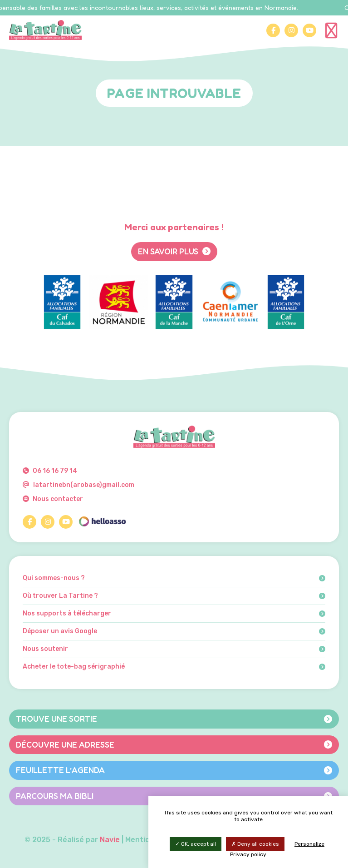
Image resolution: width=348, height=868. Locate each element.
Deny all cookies (255, 844)
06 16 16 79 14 (50, 471)
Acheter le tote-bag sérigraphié (174, 667)
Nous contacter (53, 499)
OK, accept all (196, 844)
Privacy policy (248, 854)
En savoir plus (174, 251)
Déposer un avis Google (174, 631)
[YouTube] (309, 30)
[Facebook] (273, 30)
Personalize (309, 844)
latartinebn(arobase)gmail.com (78, 485)
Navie (110, 840)
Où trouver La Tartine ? (174, 596)
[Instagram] (291, 30)
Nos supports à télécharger (174, 614)
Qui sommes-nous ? (174, 578)
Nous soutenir (174, 649)
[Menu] (332, 30)
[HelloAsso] (102, 522)
